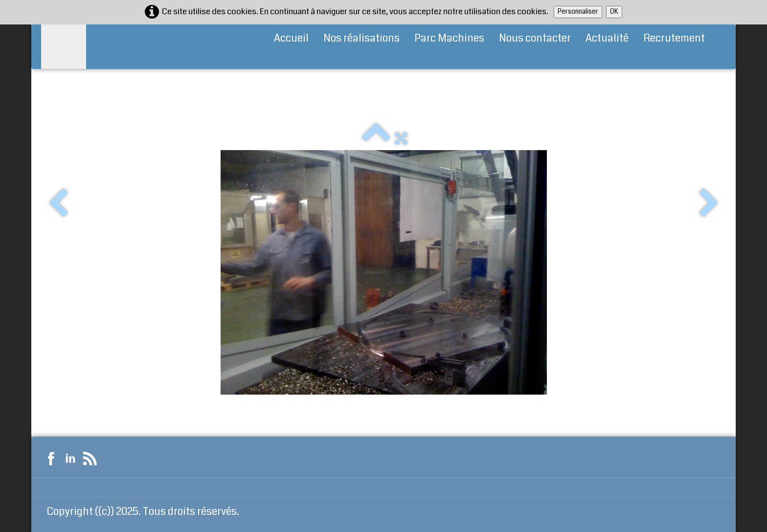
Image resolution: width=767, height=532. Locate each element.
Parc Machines (449, 38)
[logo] (64, 47)
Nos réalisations (361, 38)
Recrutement (674, 38)
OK (614, 11)
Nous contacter (535, 38)
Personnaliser (578, 11)
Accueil (291, 38)
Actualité (607, 38)
